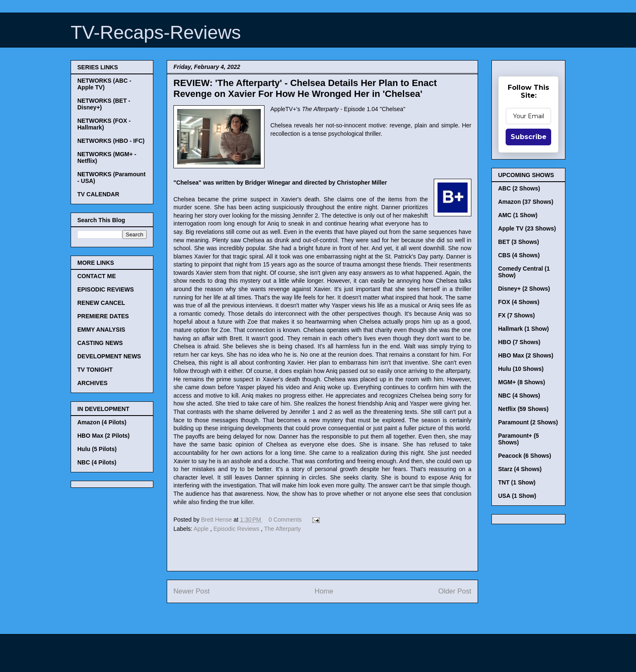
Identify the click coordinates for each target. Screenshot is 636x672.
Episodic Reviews (237, 529)
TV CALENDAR (98, 194)
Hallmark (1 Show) (523, 329)
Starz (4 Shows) (520, 469)
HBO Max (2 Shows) (526, 355)
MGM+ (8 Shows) (522, 382)
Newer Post (192, 591)
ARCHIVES (92, 383)
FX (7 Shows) (516, 315)
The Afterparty (282, 529)
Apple (202, 529)
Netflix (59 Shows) (523, 409)
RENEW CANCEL (101, 303)
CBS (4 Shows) (519, 255)
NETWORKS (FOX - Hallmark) (104, 124)
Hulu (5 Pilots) (97, 449)
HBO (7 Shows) (519, 342)
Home (324, 591)
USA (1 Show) (517, 496)
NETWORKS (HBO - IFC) (111, 141)
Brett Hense (217, 520)
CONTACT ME (97, 276)
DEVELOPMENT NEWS (109, 356)
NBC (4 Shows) (519, 396)
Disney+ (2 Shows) (524, 289)
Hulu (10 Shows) (521, 369)
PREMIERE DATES (103, 316)
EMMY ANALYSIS (101, 330)
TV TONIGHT (95, 370)
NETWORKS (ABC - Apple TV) (104, 84)
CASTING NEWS (100, 343)
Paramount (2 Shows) (528, 422)
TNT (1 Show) (517, 482)
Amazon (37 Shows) (526, 202)
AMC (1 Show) (518, 215)
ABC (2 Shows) (519, 188)
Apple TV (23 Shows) (527, 228)
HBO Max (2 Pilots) (103, 436)
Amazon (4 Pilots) (102, 422)
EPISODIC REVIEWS (106, 289)
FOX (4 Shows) (519, 302)
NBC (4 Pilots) (97, 462)
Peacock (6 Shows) (525, 456)
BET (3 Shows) (519, 242)
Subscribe (529, 137)
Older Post (455, 591)
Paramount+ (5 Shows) (519, 439)
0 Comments (285, 520)
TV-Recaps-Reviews (156, 32)
